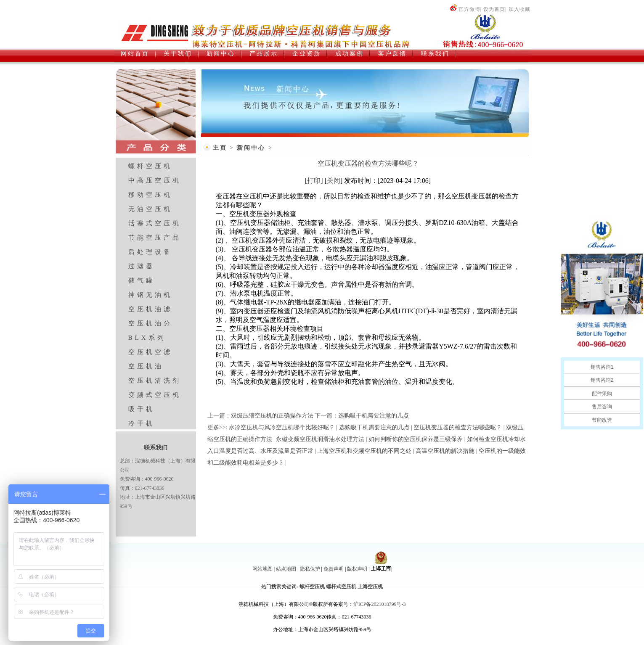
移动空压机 (150, 195)
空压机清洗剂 (155, 381)
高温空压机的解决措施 (445, 451)
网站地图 (262, 569)
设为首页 (494, 9)
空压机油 (146, 366)
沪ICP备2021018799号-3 (380, 604)
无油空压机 (150, 209)
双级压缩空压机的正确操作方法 (272, 416)
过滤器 (142, 266)
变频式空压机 (155, 395)
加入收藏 (519, 9)
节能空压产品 (155, 238)
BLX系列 (147, 338)
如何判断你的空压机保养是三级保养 (416, 439)
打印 (314, 181)
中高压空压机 (155, 180)
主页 (220, 148)
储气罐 (142, 280)
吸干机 (142, 409)
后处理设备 (150, 252)
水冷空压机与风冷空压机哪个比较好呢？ (282, 427)
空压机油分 (150, 323)
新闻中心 (251, 148)
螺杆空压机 (150, 166)
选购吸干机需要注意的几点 (374, 416)
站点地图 (286, 569)
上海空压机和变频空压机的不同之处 (364, 451)
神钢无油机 (150, 295)
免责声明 (334, 569)
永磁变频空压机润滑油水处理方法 (320, 439)
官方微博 (465, 9)
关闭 (334, 181)
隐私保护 (310, 569)
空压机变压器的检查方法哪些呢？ (458, 427)
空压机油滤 (150, 309)
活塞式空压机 (155, 223)
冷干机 (142, 423)
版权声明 (357, 569)
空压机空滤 (150, 352)
